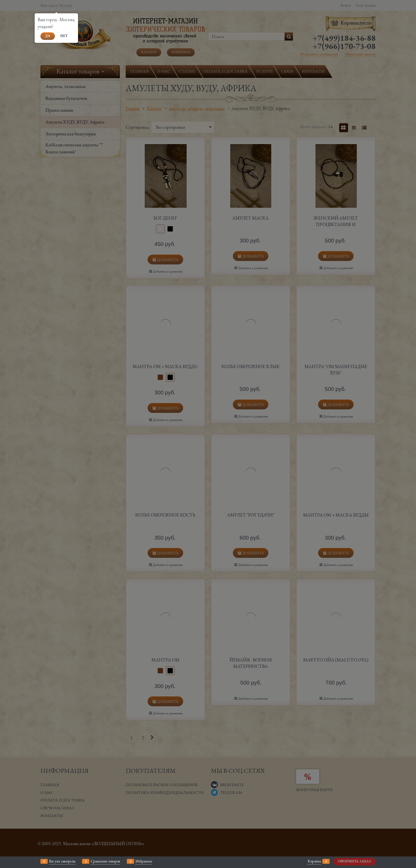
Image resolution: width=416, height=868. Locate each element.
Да (48, 36)
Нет (64, 36)
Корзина (314, 861)
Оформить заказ (354, 861)
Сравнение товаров (105, 861)
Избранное (144, 861)
